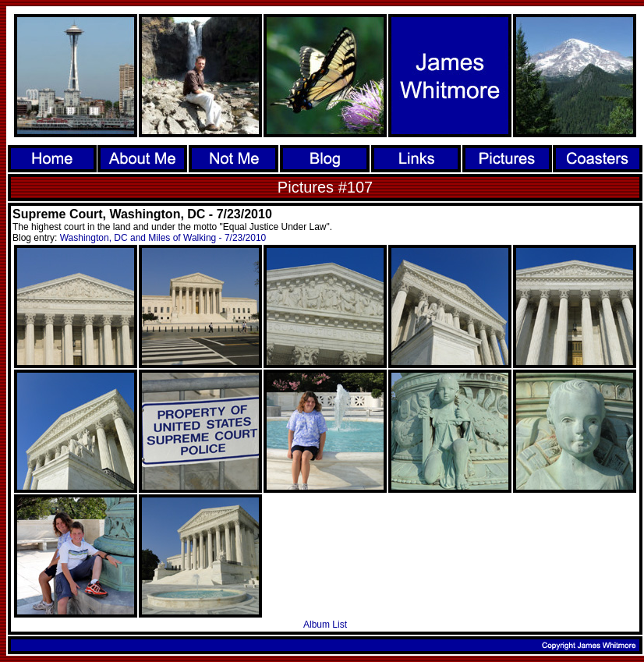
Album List (325, 625)
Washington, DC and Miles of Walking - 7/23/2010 (163, 238)
